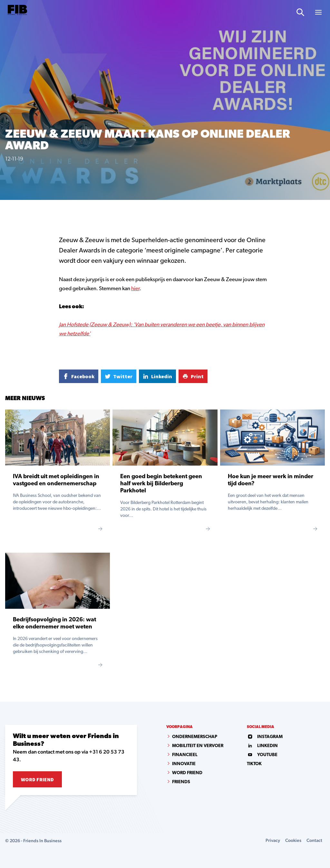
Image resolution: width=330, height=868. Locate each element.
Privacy (273, 840)
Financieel (185, 755)
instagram (265, 737)
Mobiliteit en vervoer (198, 746)
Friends (181, 782)
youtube (262, 755)
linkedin (262, 746)
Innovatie (184, 764)
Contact (314, 840)
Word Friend (37, 779)
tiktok (254, 764)
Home (11, 211)
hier (135, 289)
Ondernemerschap (195, 737)
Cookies (293, 840)
